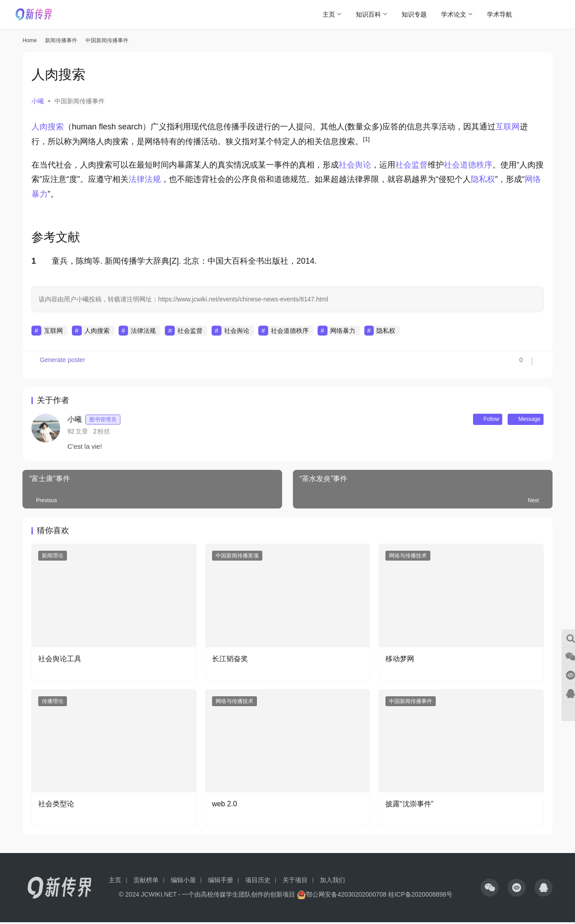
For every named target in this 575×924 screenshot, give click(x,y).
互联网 (508, 127)
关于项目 (295, 882)
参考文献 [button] (56, 237)
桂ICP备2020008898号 (420, 896)
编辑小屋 (183, 882)
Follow (476, 420)
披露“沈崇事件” (409, 806)
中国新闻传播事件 (80, 101)
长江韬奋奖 (230, 661)
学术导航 (500, 14)
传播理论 (53, 703)
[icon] (490, 889)
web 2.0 (225, 806)
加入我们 (332, 882)
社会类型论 (56, 806)
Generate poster (60, 365)
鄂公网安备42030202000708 (342, 896)
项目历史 (258, 882)
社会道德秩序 (468, 165)
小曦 (38, 101)
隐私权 (483, 179)
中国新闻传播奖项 (237, 557)
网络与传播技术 (408, 557)
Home (30, 40)
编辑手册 (221, 882)
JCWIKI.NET (159, 896)
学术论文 (454, 14)
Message (522, 420)
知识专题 (414, 14)
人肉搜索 (48, 127)
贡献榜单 (146, 882)
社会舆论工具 (60, 661)
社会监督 (411, 165)
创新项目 (283, 896)
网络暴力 (343, 331)
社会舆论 (355, 165)
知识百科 (368, 14)
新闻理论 (53, 557)
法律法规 (145, 179)
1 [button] (34, 261)
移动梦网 (400, 661)
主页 (329, 14)
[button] (366, 141)
